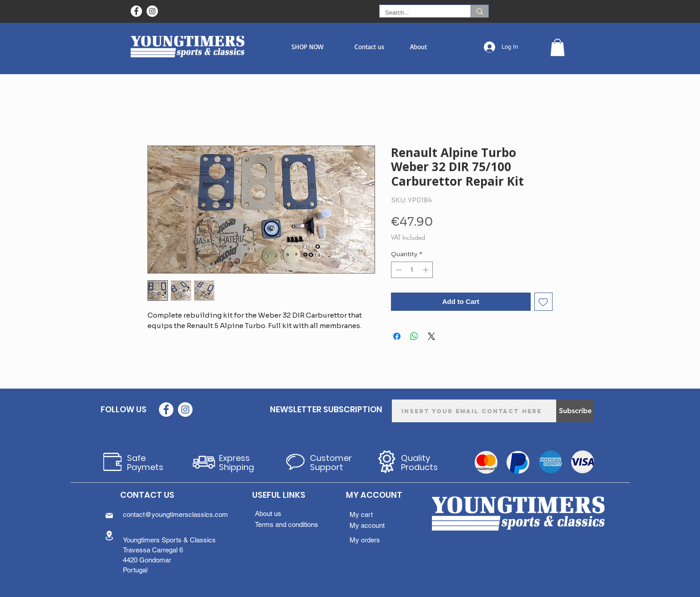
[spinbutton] (412, 270)
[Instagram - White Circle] (152, 11)
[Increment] (426, 270)
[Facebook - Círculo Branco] (136, 11)
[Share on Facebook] (397, 336)
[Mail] (109, 516)
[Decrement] (398, 270)
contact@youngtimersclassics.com (175, 514)
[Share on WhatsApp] (414, 336)
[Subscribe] (575, 411)
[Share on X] (431, 336)
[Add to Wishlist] (544, 302)
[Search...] (418, 13)
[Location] (109, 535)
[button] (307, 47)
